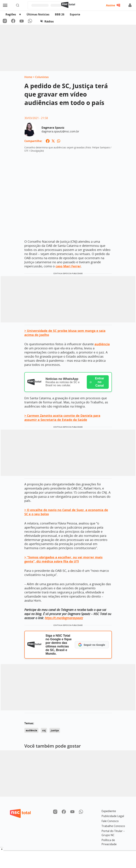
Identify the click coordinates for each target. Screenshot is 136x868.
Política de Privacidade (109, 842)
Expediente (109, 811)
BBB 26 (60, 14)
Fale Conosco (110, 821)
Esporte (75, 14)
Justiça (55, 730)
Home (28, 77)
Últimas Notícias (38, 14)
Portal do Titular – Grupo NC (113, 833)
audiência (31, 730)
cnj (44, 730)
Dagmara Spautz (53, 128)
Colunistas (42, 77)
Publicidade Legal (113, 816)
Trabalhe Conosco (113, 826)
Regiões (11, 14)
